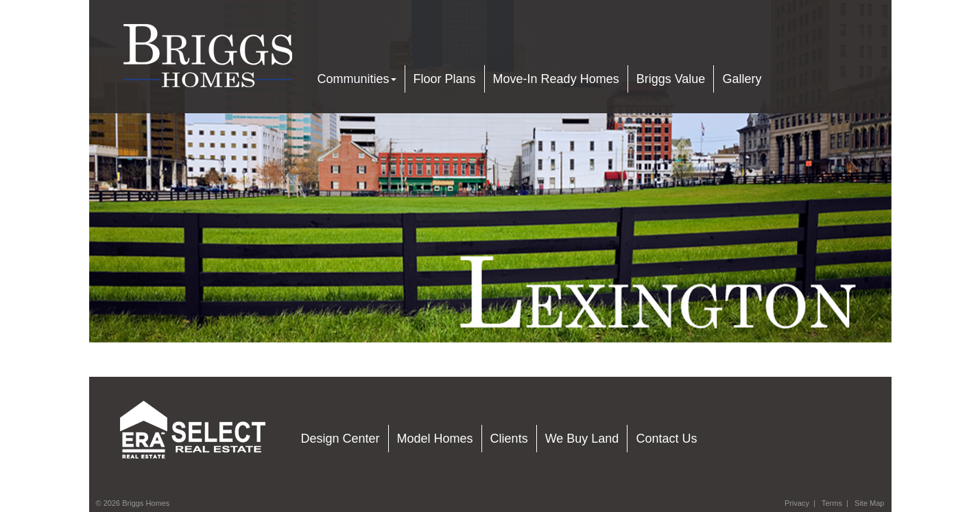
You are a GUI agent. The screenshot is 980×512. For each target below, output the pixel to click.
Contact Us (666, 439)
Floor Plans (445, 79)
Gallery (742, 79)
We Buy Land (582, 439)
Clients (509, 439)
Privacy (797, 503)
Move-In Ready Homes (556, 79)
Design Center (340, 439)
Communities (357, 79)
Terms (832, 503)
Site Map (869, 503)
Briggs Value (671, 79)
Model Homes (435, 439)
